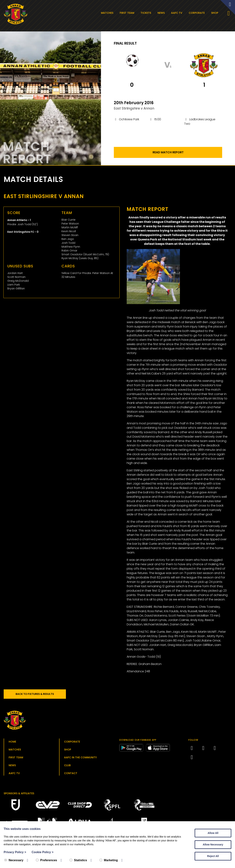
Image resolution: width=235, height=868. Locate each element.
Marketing (109, 860)
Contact (71, 773)
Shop (215, 13)
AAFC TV (177, 13)
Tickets (146, 13)
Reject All (213, 856)
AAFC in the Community (80, 757)
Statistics (78, 860)
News (161, 13)
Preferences (47, 860)
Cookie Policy (43, 852)
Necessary (14, 860)
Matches (107, 13)
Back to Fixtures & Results (35, 694)
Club (67, 765)
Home (12, 742)
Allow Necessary (213, 845)
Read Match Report (168, 152)
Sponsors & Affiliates (19, 793)
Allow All (213, 833)
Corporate (197, 13)
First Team (127, 13)
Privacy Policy (15, 852)
